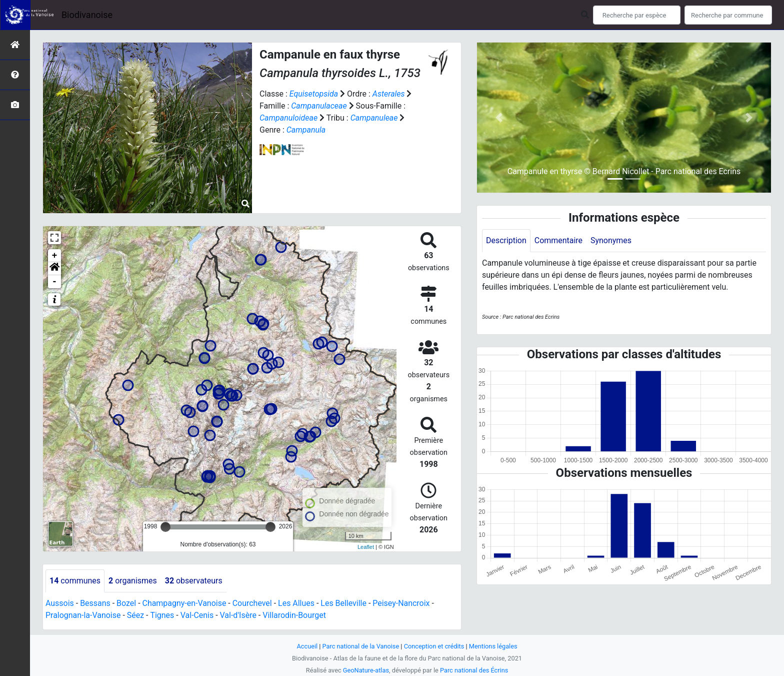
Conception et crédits (434, 646)
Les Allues (297, 603)
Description (506, 240)
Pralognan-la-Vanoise (83, 615)
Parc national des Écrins (474, 670)
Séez (135, 615)
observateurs (194, 581)
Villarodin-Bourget (295, 615)
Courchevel (253, 603)
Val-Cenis (197, 615)
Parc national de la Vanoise (360, 646)
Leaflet (366, 547)
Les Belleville (344, 603)
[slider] (165, 527)
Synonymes (611, 240)
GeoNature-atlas (366, 670)
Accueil (307, 646)
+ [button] (55, 256)
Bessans (95, 603)
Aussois (60, 603)
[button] (54, 269)
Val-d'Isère (238, 615)
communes (75, 581)
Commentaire (559, 240)
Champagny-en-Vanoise (184, 603)
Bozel (126, 603)
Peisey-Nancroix (402, 603)
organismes (133, 581)
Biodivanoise (87, 15)
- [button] (55, 282)
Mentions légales (493, 646)
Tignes (162, 615)
